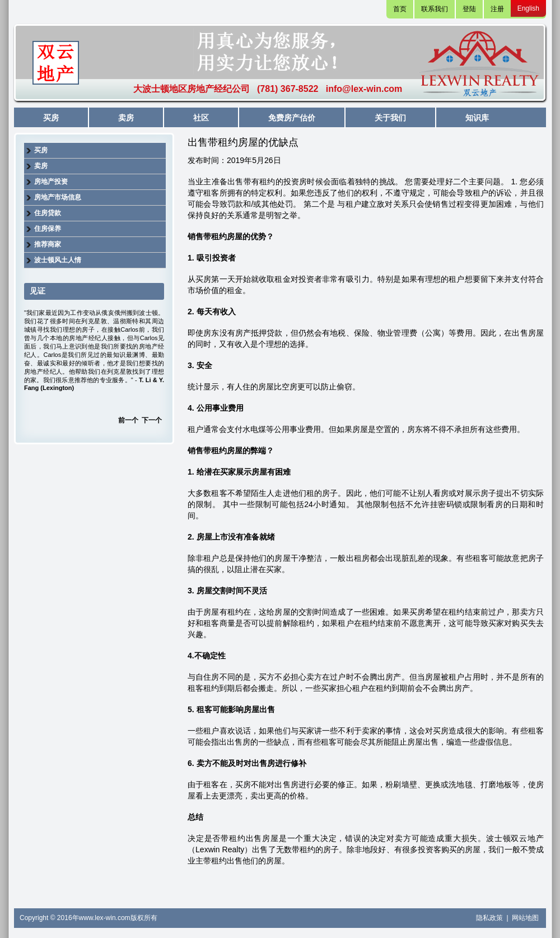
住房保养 (48, 229)
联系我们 (435, 9)
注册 (497, 9)
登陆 (469, 9)
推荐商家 (48, 244)
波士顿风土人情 (58, 260)
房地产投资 (51, 182)
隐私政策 (490, 918)
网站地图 (525, 918)
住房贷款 (48, 213)
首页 (400, 9)
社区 (201, 118)
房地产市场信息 (58, 197)
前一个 (128, 420)
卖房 (126, 118)
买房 (51, 118)
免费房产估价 (292, 118)
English (528, 8)
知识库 (477, 118)
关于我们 (390, 118)
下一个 (152, 420)
